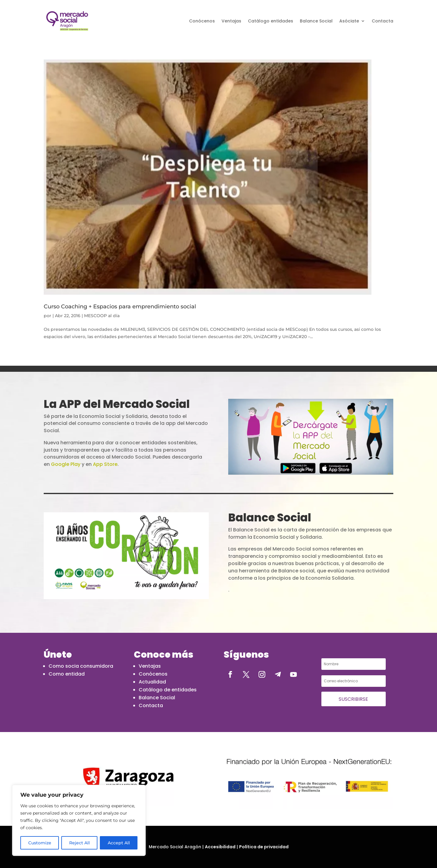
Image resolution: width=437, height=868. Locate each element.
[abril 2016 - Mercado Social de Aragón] (67, 21)
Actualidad (152, 682)
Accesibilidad (220, 847)
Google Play (66, 464)
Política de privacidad (264, 847)
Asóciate (349, 21)
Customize (40, 843)
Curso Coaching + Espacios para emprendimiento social (120, 307)
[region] (79, 820)
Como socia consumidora (81, 666)
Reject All (80, 843)
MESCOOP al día (102, 316)
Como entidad (67, 674)
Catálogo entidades (271, 21)
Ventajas (231, 21)
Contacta (383, 21)
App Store (105, 464)
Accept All (119, 843)
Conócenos (202, 21)
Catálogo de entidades (168, 690)
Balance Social (316, 21)
